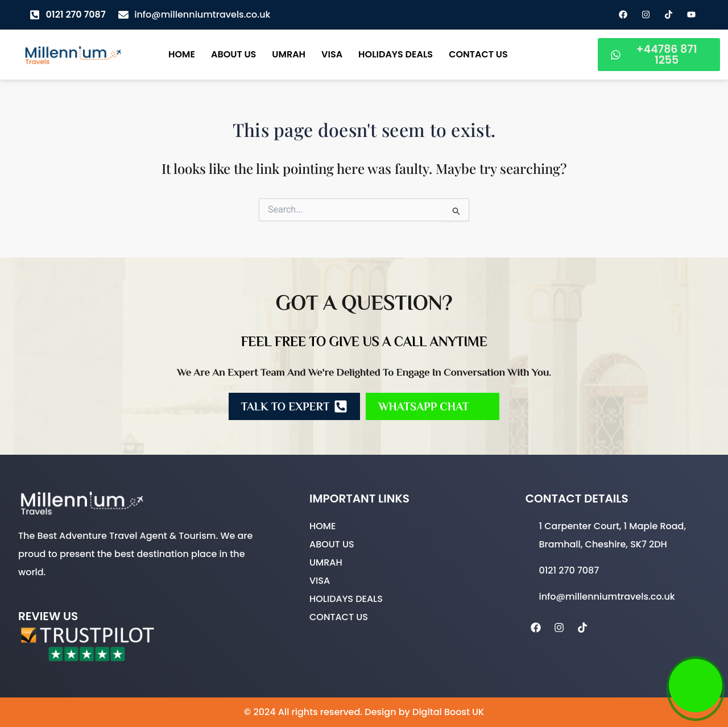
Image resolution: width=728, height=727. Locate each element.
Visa (332, 54)
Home (182, 54)
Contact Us (478, 54)
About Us (233, 54)
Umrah (289, 54)
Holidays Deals (396, 54)
